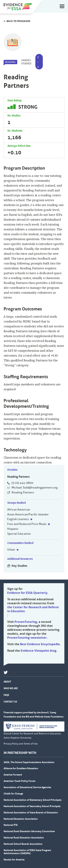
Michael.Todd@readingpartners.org (35, 488)
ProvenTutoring (26, 622)
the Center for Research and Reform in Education (33, 609)
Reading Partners (23, 492)
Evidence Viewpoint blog (39, 651)
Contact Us (10, 702)
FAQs (6, 695)
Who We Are (11, 688)
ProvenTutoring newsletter (27, 638)
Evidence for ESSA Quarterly (27, 593)
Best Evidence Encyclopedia (40, 644)
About (7, 682)
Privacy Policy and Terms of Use (21, 744)
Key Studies (19, 566)
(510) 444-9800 (22, 483)
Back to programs (18, 21)
